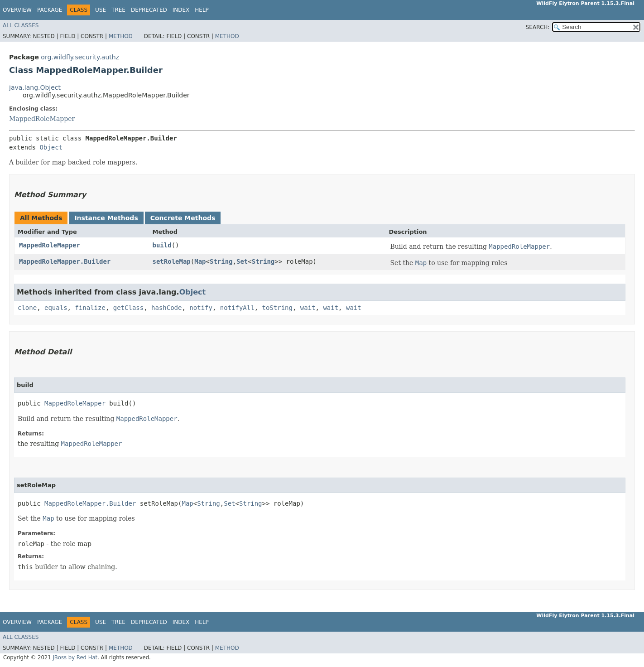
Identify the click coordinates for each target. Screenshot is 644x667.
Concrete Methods (183, 218)
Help (202, 10)
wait (308, 308)
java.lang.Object (35, 87)
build (162, 245)
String (221, 261)
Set (242, 261)
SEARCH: (538, 27)
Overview (17, 10)
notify (201, 308)
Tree (118, 10)
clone (27, 308)
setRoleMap (172, 261)
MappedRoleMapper (42, 119)
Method (121, 36)
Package (50, 10)
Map (200, 261)
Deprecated (149, 10)
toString (277, 308)
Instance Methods (106, 218)
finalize (90, 308)
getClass (128, 308)
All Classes (21, 25)
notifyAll (237, 308)
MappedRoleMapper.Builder (65, 261)
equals (56, 308)
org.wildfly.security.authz (80, 57)
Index (181, 10)
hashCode (166, 308)
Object (51, 147)
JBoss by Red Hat (75, 657)
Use (101, 10)
